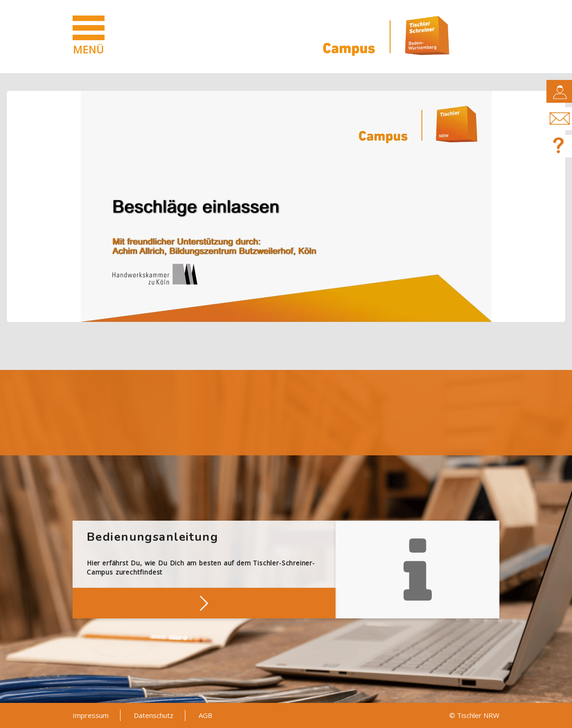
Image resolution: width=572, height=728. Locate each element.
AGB (205, 715)
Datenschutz (154, 715)
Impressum (91, 715)
